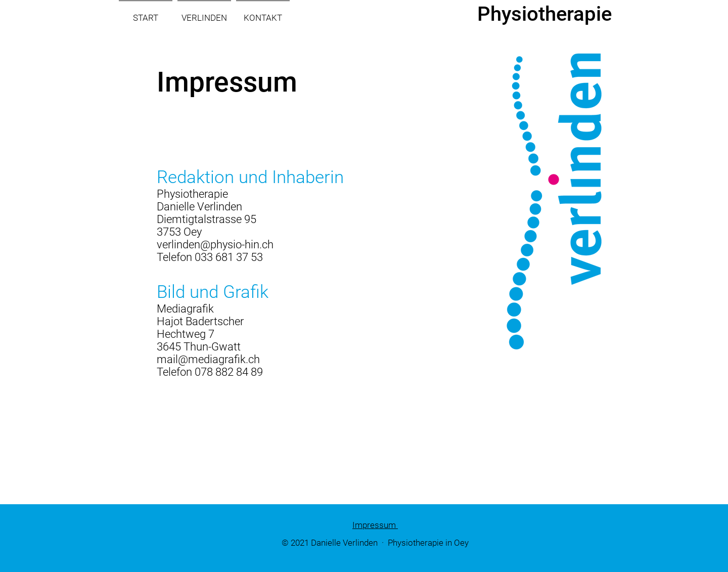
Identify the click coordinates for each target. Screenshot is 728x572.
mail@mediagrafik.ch (208, 359)
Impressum (375, 525)
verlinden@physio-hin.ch (215, 245)
